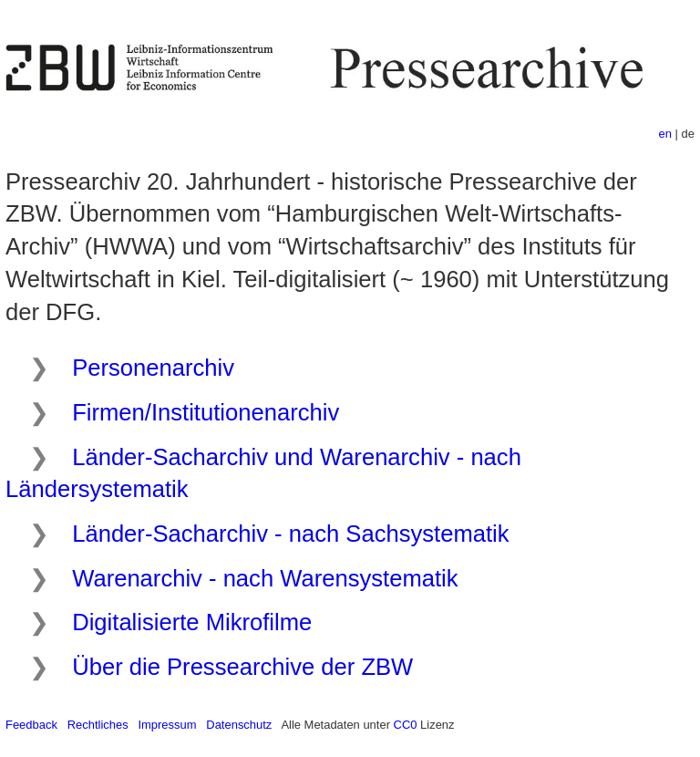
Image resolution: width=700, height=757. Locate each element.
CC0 (406, 725)
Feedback (31, 725)
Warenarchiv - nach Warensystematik (265, 578)
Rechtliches (98, 725)
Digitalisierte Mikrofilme (192, 622)
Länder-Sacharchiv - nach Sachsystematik (290, 534)
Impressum (167, 725)
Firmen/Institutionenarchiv (206, 412)
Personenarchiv (153, 368)
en (665, 134)
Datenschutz (239, 725)
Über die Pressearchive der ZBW (242, 667)
